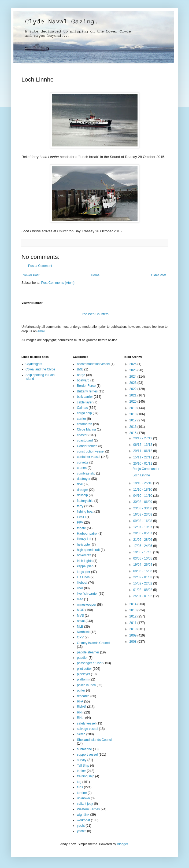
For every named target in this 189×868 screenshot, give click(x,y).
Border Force (86, 386)
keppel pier (85, 566)
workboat (84, 820)
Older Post (159, 275)
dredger (82, 490)
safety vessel (86, 723)
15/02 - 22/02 (143, 583)
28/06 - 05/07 (143, 533)
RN (79, 712)
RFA (80, 701)
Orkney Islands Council (93, 643)
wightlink (83, 815)
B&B (80, 369)
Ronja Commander (146, 469)
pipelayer (84, 674)
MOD (81, 610)
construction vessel (91, 451)
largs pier (84, 572)
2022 (134, 389)
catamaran (85, 424)
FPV (80, 523)
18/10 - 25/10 (143, 483)
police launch (86, 685)
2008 (134, 642)
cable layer (85, 402)
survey (82, 760)
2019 (134, 408)
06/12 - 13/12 (143, 445)
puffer (81, 690)
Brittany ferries (87, 391)
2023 (134, 383)
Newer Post (31, 275)
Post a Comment (40, 266)
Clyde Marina (86, 429)
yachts (82, 831)
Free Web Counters (94, 314)
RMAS (82, 707)
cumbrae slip (86, 473)
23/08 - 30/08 (143, 508)
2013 (134, 610)
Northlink (83, 632)
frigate (81, 528)
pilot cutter (84, 669)
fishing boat (85, 512)
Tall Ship (83, 766)
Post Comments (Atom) (58, 283)
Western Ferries (88, 809)
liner (80, 588)
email (41, 331)
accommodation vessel (93, 364)
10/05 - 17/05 (143, 552)
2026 (134, 364)
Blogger (122, 844)
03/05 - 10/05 (143, 558)
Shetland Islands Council (95, 740)
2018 (134, 414)
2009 (134, 635)
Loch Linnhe (141, 475)
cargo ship (84, 413)
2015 (134, 433)
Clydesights (34, 364)
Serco (81, 734)
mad (80, 599)
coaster (82, 435)
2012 (134, 616)
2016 (134, 427)
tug (79, 782)
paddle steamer (88, 652)
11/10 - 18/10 (143, 490)
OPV (80, 637)
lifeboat (82, 583)
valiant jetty (85, 804)
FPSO (81, 517)
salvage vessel (88, 729)
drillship (82, 495)
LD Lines (83, 577)
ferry (80, 506)
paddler (82, 658)
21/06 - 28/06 (143, 540)
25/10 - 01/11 (143, 464)
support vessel (87, 755)
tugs (80, 787)
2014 (134, 604)
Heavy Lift (84, 539)
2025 (134, 370)
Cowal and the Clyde (40, 369)
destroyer (84, 479)
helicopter (84, 545)
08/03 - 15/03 (143, 571)
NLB (80, 627)
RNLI (81, 718)
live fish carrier (87, 594)
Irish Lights (85, 561)
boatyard (83, 380)
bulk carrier (85, 397)
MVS (80, 616)
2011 (134, 623)
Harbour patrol (87, 534)
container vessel (89, 457)
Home (95, 275)
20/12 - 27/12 (143, 438)
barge (81, 375)
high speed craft (88, 550)
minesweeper (86, 605)
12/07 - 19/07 (143, 527)
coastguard (85, 440)
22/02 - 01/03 (143, 577)
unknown (83, 798)
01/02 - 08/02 (143, 590)
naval (81, 621)
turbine (82, 793)
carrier (81, 419)
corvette (83, 462)
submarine (84, 749)
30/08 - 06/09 (143, 502)
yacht (81, 826)
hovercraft (84, 555)
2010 (134, 629)
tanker (81, 771)
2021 (134, 395)
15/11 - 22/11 (143, 457)
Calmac (82, 408)
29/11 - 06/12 (143, 451)
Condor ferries (87, 446)
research (83, 696)
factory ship (85, 501)
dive (80, 484)
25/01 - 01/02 (143, 596)
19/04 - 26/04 (143, 565)
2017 (134, 420)
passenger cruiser (90, 663)
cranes (82, 468)
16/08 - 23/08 (143, 514)
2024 (134, 377)
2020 (134, 402)
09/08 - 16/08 (143, 521)
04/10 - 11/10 (143, 496)
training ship (86, 776)
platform (83, 679)
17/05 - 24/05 (143, 546)
